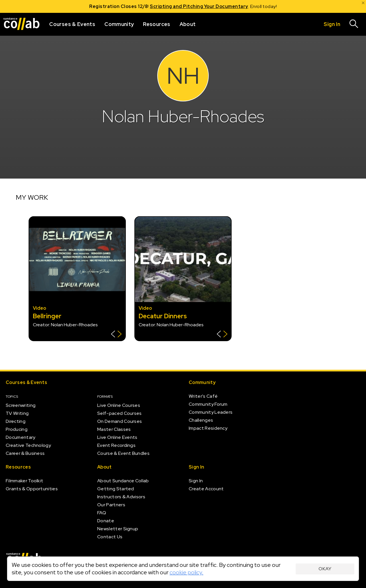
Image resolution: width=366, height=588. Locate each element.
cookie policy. (186, 572)
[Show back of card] (116, 335)
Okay (325, 569)
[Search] (354, 24)
